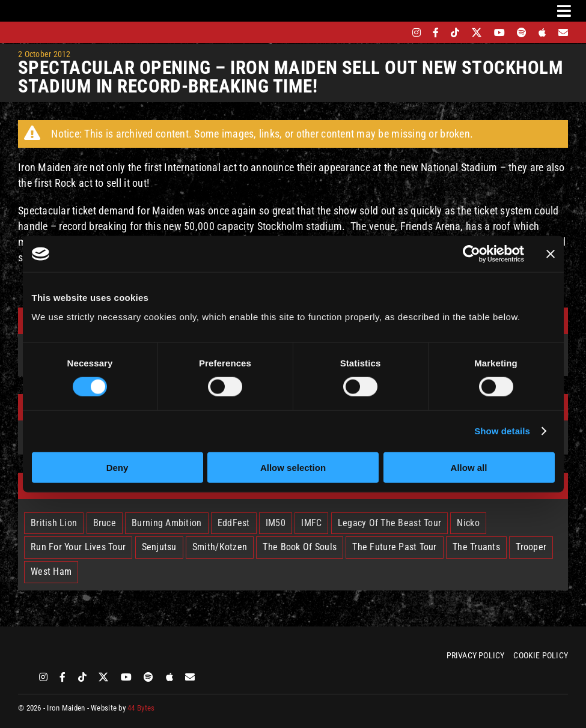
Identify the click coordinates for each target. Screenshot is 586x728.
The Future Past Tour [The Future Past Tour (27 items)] (394, 547)
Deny (118, 467)
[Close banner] (551, 254)
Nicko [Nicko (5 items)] (468, 523)
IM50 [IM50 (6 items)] (276, 523)
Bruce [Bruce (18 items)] (105, 523)
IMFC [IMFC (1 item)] (311, 523)
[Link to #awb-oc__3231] (564, 11)
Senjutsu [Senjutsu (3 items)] (159, 547)
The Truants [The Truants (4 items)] (476, 547)
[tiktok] (455, 32)
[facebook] (436, 32)
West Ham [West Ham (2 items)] (51, 572)
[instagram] (417, 32)
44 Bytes (141, 708)
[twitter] (477, 32)
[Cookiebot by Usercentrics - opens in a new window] (472, 254)
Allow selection (293, 467)
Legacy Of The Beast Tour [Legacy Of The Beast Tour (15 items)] (389, 523)
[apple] (542, 32)
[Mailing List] (563, 32)
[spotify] (522, 32)
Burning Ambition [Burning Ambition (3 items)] (166, 523)
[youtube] (499, 32)
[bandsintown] (396, 32)
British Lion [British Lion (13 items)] (54, 523)
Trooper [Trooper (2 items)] (531, 547)
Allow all (469, 467)
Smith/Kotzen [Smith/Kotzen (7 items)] (220, 547)
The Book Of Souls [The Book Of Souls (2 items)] (300, 547)
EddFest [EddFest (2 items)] (234, 523)
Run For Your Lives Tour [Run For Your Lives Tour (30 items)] (78, 547)
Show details (502, 431)
